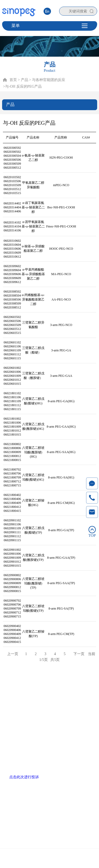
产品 (28, 685)
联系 (86, 685)
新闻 (71, 685)
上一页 (13, 654)
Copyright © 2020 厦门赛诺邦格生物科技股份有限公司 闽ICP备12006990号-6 (49, 859)
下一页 (79, 654)
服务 (57, 685)
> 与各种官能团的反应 (47, 80)
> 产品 (23, 80)
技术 (42, 685)
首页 (13, 80)
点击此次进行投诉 (24, 777)
